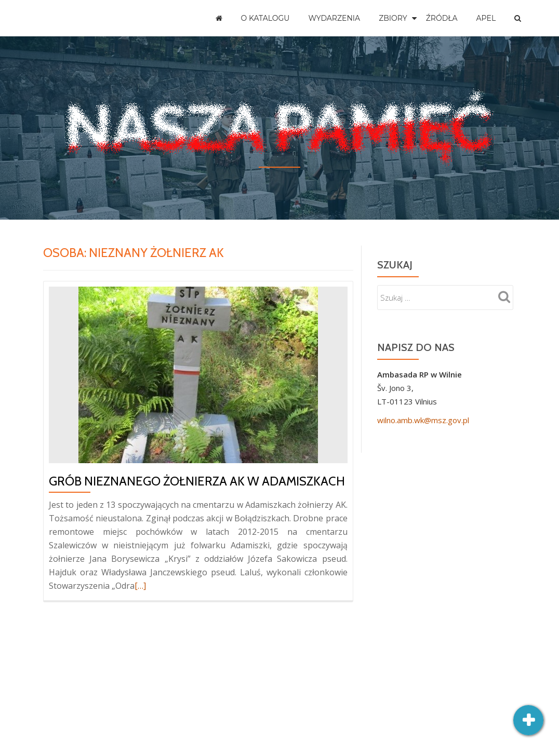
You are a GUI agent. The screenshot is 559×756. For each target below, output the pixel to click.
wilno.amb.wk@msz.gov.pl (423, 420)
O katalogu (265, 18)
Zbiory (393, 18)
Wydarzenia (334, 18)
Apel (486, 18)
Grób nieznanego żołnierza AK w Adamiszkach (197, 481)
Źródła (442, 18)
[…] (140, 586)
